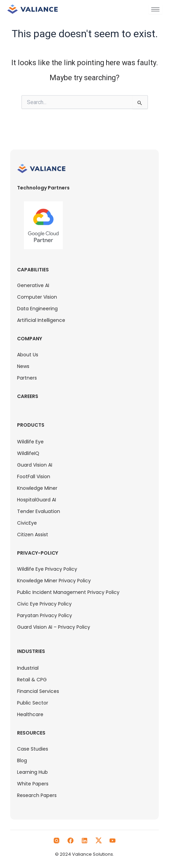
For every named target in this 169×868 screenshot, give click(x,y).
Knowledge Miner (37, 488)
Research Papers (37, 795)
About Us (28, 355)
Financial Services (38, 691)
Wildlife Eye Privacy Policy (47, 569)
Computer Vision (37, 297)
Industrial (28, 668)
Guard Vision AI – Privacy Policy (54, 627)
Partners (27, 378)
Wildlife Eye (30, 442)
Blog (22, 760)
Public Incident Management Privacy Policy (68, 592)
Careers (28, 396)
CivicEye (27, 523)
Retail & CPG (32, 680)
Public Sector (33, 703)
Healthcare (30, 714)
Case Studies (33, 749)
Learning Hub (32, 772)
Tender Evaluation (39, 511)
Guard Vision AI (35, 465)
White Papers (33, 784)
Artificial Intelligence (41, 320)
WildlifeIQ (28, 453)
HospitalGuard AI (37, 500)
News (23, 366)
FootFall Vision (34, 476)
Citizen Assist (33, 535)
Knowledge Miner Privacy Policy (54, 581)
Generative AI (33, 285)
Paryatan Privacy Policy (45, 615)
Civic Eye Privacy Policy (44, 604)
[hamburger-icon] (155, 9)
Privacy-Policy (38, 553)
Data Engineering (37, 309)
